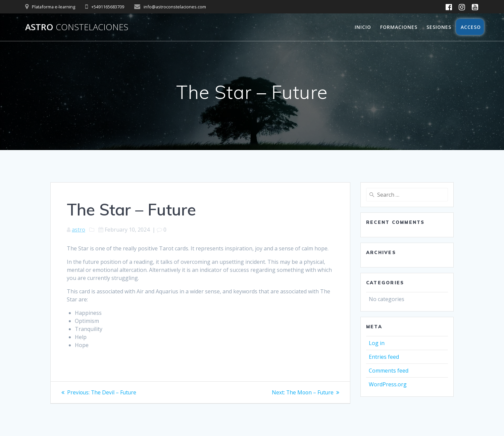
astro (79, 230)
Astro (77, 27)
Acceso (470, 27)
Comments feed (389, 371)
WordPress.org (388, 384)
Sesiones (439, 27)
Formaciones (399, 27)
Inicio (363, 27)
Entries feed (384, 357)
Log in (377, 343)
